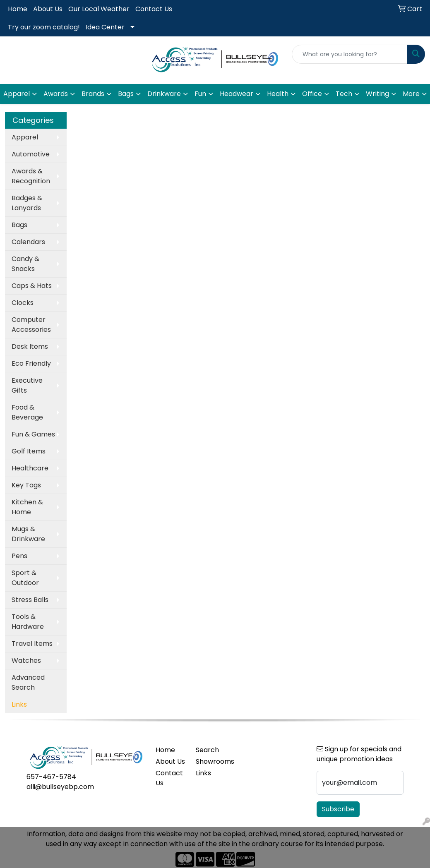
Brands (93, 94)
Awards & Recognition (31, 176)
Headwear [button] (237, 94)
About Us (48, 9)
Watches (26, 661)
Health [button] (278, 94)
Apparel (25, 137)
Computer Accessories (31, 325)
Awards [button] (56, 94)
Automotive (31, 154)
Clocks (23, 303)
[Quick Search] (350, 54)
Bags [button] (126, 94)
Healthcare (30, 468)
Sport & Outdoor (25, 578)
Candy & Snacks (25, 264)
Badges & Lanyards (27, 203)
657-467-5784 (51, 777)
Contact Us (154, 9)
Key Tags (26, 485)
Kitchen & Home (27, 507)
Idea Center (105, 27)
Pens (19, 556)
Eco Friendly (31, 363)
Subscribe (338, 809)
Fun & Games (33, 434)
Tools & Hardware (28, 622)
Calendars (28, 242)
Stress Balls (30, 600)
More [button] (411, 94)
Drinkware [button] (164, 94)
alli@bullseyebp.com (60, 787)
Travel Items (32, 644)
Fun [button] (200, 94)
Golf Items (29, 451)
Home (18, 9)
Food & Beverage (27, 412)
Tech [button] (344, 94)
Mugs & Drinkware (28, 534)
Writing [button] (377, 94)
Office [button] (312, 94)
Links (203, 773)
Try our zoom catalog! (44, 27)
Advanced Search (28, 682)
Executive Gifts (27, 385)
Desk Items (30, 346)
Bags (19, 225)
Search (207, 750)
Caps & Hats (32, 286)
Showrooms (211, 761)
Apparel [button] (17, 94)
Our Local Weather (99, 9)
